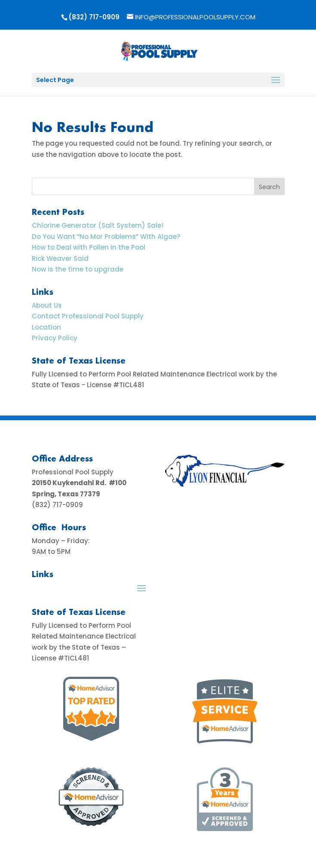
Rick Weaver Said (60, 258)
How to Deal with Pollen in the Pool (89, 247)
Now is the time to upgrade (78, 269)
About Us (47, 305)
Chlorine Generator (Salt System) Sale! (98, 225)
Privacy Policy (55, 338)
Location (46, 327)
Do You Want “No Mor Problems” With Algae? (106, 237)
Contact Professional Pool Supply (88, 316)
